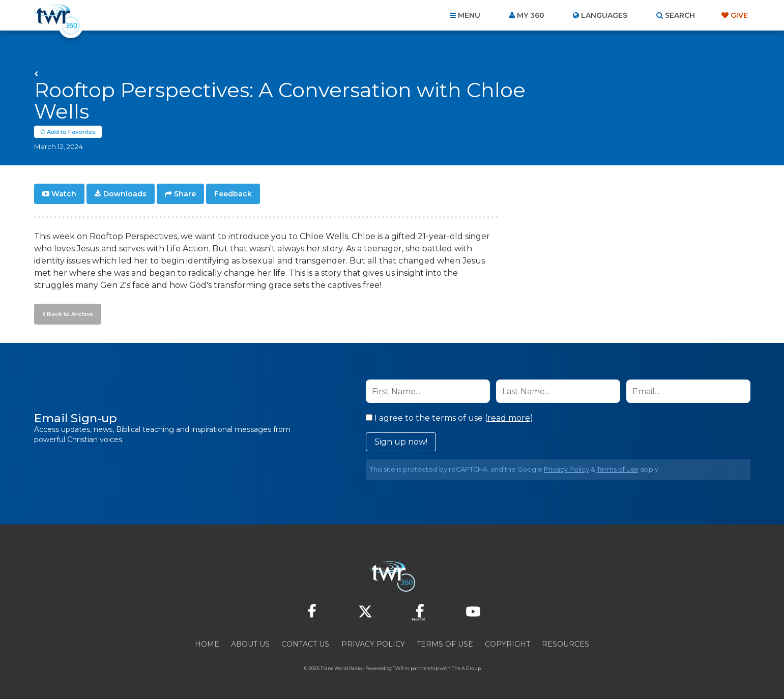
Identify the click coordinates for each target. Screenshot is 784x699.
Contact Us (305, 644)
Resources (565, 644)
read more (509, 418)
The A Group (466, 668)
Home (207, 644)
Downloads (125, 194)
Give (739, 15)
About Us (250, 644)
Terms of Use (618, 469)
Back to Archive (70, 314)
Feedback (233, 194)
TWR (398, 668)
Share (185, 194)
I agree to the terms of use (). (450, 418)
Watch (64, 194)
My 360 (531, 15)
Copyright (507, 644)
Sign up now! (401, 442)
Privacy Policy (567, 469)
